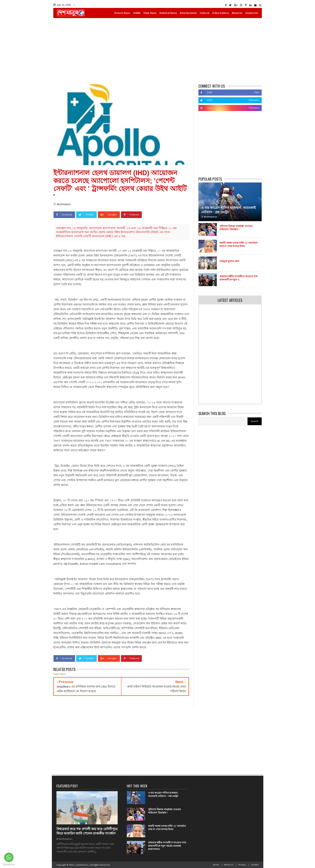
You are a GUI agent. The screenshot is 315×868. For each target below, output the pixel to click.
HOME (137, 13)
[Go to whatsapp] (9, 857)
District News (122, 13)
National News (168, 13)
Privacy (242, 865)
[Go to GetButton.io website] (9, 864)
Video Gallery (220, 13)
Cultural (205, 13)
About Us (237, 13)
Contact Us (252, 13)
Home (216, 865)
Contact (255, 865)
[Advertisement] (158, 51)
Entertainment (188, 13)
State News (150, 13)
